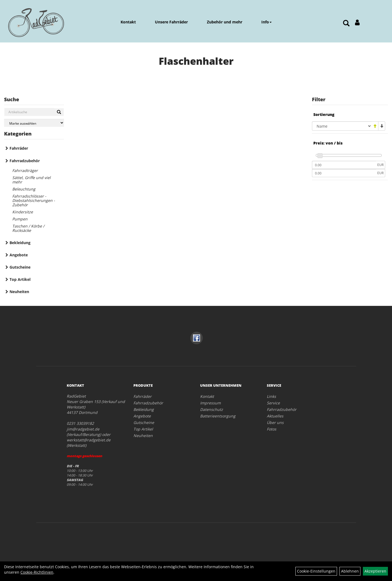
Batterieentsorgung (218, 416)
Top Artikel (20, 279)
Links (271, 396)
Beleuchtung (24, 189)
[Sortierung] (342, 126)
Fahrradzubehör (25, 161)
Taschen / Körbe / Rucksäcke (28, 228)
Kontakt (128, 22)
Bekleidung (20, 243)
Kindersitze (23, 212)
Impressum (210, 403)
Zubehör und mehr (225, 22)
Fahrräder (19, 148)
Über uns (275, 422)
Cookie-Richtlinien (37, 572)
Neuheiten (19, 292)
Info (267, 22)
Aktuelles (275, 416)
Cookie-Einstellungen (316, 571)
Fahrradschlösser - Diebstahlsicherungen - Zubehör (34, 200)
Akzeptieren (375, 571)
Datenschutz (212, 409)
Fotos (272, 429)
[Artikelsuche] (346, 24)
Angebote (19, 255)
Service (273, 403)
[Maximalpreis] (344, 173)
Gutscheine (20, 267)
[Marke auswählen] (34, 123)
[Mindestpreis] (344, 165)
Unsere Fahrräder (171, 22)
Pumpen (20, 219)
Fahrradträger (25, 170)
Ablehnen (350, 571)
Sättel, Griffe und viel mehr (31, 180)
